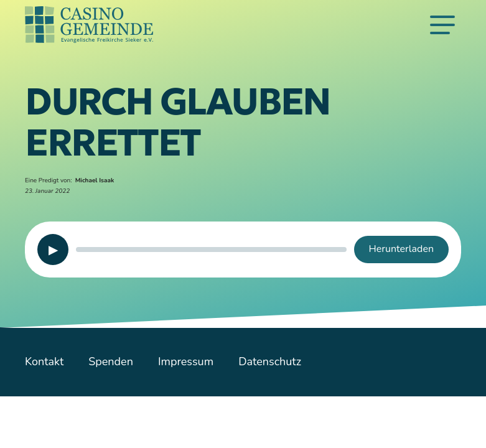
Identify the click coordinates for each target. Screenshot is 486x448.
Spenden (111, 362)
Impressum (186, 362)
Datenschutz (270, 362)
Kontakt (44, 362)
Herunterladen (401, 249)
